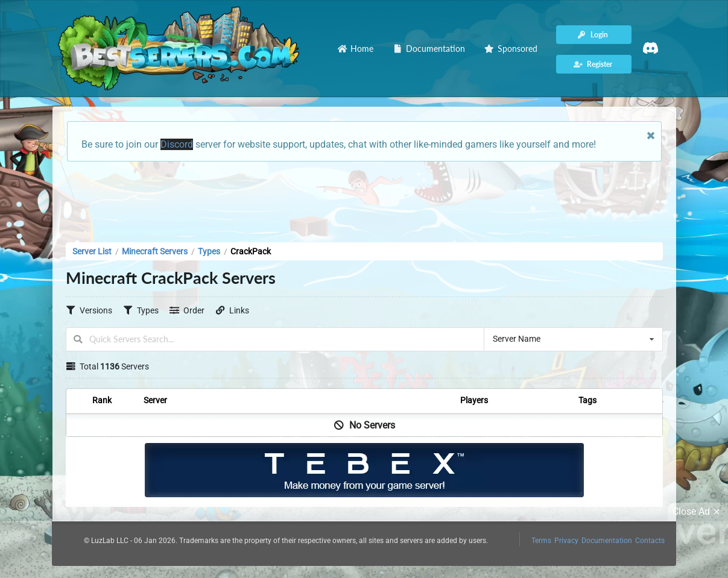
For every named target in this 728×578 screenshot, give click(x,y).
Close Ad (698, 512)
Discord (177, 144)
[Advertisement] (364, 198)
